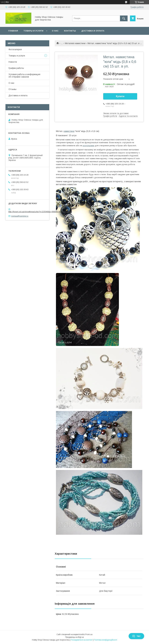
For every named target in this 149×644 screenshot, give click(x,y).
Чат (136, 636)
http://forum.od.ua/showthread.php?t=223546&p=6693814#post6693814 (40, 212)
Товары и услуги (33, 31)
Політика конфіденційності (106, 640)
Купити (120, 96)
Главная (13, 31)
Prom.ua (89, 634)
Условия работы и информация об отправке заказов (24, 76)
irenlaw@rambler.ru (20, 216)
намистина (69, 131)
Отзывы (12, 89)
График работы (16, 68)
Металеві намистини (75, 43)
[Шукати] (124, 18)
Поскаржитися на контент (82, 640)
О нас (55, 31)
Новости (13, 62)
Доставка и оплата (93, 31)
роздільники (88, 146)
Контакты (70, 31)
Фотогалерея (15, 49)
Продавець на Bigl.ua (74, 637)
